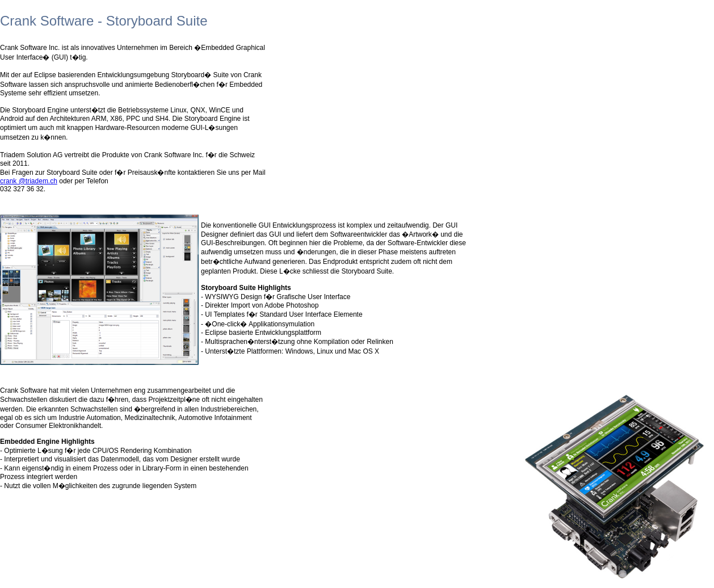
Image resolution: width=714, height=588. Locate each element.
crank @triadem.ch (29, 181)
